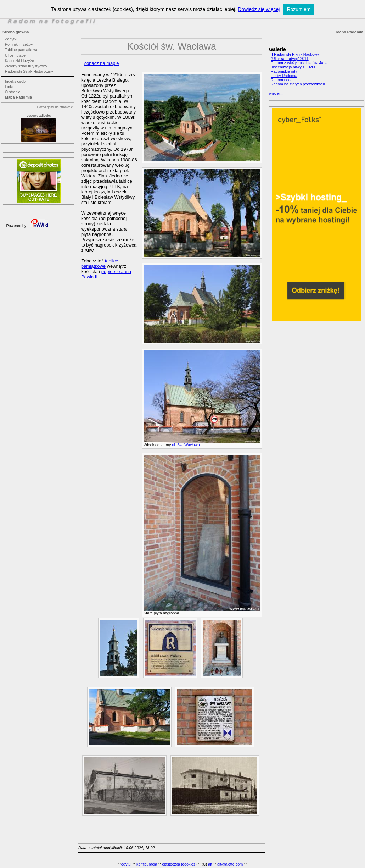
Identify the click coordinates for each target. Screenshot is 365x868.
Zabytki (11, 39)
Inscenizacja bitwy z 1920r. (293, 67)
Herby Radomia (284, 76)
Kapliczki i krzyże (19, 61)
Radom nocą (282, 80)
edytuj (126, 864)
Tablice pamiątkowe (22, 50)
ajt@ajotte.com (230, 864)
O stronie (13, 92)
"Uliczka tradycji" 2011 (290, 59)
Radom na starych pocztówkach (298, 84)
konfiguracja (147, 864)
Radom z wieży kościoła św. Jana (299, 63)
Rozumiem (299, 9)
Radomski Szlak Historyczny (29, 71)
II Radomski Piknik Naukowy (295, 54)
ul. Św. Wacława (186, 445)
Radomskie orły (284, 71)
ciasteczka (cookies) (179, 864)
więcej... (276, 93)
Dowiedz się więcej (259, 9)
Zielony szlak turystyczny (26, 66)
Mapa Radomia (18, 97)
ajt (210, 864)
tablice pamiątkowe (100, 264)
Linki (9, 87)
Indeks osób (15, 81)
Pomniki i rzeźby (19, 44)
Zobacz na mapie (101, 63)
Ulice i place (15, 55)
